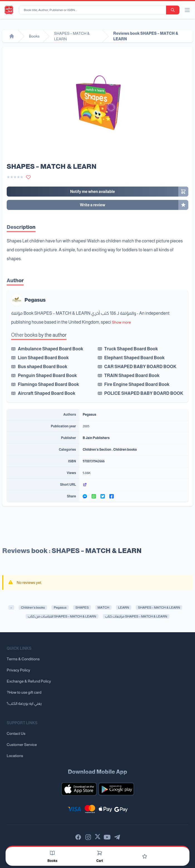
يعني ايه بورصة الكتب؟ (24, 703)
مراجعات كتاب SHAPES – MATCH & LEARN (136, 616)
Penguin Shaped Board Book (47, 375)
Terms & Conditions (23, 659)
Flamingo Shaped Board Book (48, 384)
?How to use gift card (24, 692)
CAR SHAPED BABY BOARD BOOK (140, 367)
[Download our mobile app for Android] (116, 789)
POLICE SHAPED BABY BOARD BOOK (144, 393)
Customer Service (22, 745)
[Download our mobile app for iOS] (79, 789)
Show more (121, 322)
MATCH (103, 607)
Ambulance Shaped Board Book (50, 349)
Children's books (33, 607)
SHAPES (82, 607)
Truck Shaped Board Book (131, 349)
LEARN (124, 607)
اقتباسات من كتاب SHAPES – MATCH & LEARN (62, 616)
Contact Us (16, 733)
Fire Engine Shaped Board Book (137, 384)
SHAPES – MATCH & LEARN (159, 607)
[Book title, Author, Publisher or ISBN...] (94, 10)
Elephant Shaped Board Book (134, 358)
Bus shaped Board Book (43, 367)
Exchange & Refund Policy (29, 681)
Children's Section (97, 450)
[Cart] (100, 853)
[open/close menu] (187, 10)
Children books (125, 450)
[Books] (52, 853)
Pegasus (35, 300)
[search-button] (173, 10)
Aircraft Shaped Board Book (47, 393)
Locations (15, 756)
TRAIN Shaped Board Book (132, 375)
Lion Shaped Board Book (43, 358)
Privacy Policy (18, 670)
